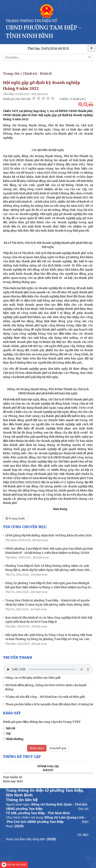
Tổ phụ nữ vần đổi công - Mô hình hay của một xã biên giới (45, 697)
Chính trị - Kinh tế (37, 73)
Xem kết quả (58, 748)
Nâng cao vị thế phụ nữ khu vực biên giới (33, 678)
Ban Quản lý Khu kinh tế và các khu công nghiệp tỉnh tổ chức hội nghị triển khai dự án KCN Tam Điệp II (49, 620)
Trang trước (15, 518)
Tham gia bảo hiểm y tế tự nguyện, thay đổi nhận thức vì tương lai (49, 704)
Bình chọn (37, 748)
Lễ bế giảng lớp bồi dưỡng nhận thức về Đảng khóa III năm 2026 (48, 535)
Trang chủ (11, 73)
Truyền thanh (18, 658)
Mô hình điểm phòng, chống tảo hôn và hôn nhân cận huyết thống (46, 687)
